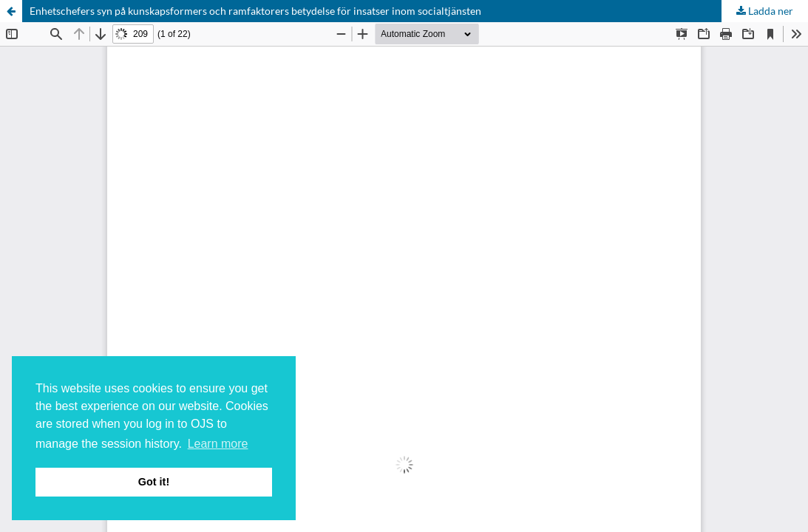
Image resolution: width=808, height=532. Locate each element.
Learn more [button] (218, 444)
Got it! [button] (154, 482)
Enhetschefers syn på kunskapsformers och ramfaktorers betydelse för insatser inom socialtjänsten (255, 11)
